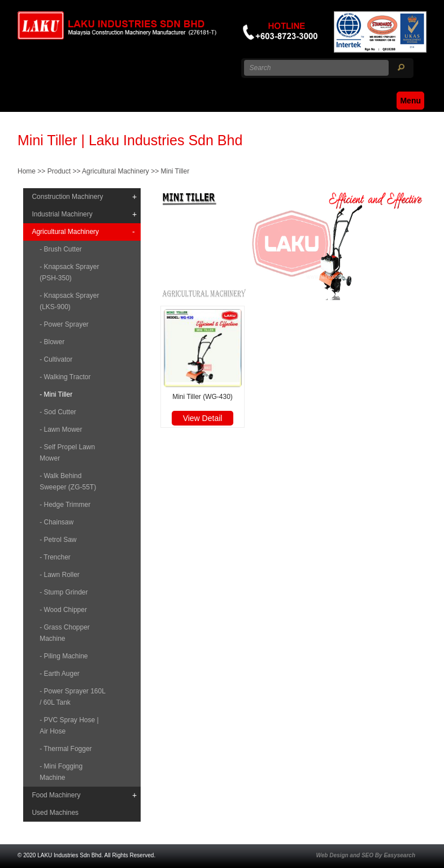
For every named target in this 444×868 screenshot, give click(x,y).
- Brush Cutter (61, 249)
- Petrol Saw (58, 540)
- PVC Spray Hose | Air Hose (69, 726)
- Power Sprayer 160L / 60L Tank (72, 697)
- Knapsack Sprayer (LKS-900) (69, 301)
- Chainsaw (56, 522)
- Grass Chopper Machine (65, 633)
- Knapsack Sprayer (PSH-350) (69, 272)
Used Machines (55, 813)
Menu (410, 101)
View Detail (203, 418)
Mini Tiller (175, 171)
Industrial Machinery (62, 214)
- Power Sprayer (64, 324)
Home (27, 171)
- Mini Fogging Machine (61, 772)
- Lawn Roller (60, 575)
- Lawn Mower (61, 429)
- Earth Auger (60, 674)
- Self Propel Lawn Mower (67, 453)
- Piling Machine (64, 656)
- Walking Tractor (65, 377)
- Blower (52, 342)
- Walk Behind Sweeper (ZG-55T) (68, 481)
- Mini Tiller (56, 394)
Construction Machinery (67, 197)
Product (59, 171)
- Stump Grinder (64, 592)
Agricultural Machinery (116, 171)
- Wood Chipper (63, 610)
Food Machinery (56, 795)
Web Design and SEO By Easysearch (366, 855)
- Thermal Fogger (66, 749)
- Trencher (55, 557)
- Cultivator (56, 359)
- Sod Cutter (58, 412)
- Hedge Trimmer (65, 505)
